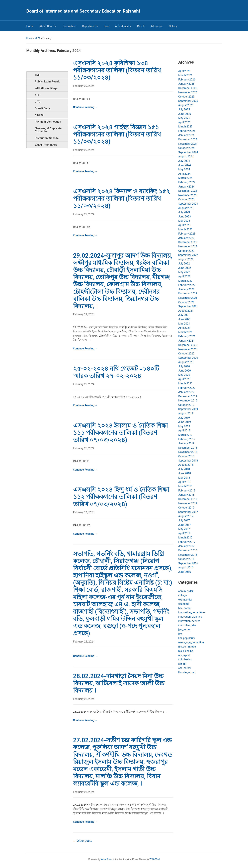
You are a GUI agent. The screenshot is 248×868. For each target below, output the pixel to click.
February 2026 (187, 80)
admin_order (186, 591)
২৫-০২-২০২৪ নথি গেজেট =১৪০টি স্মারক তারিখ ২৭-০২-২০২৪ (116, 372)
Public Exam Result (47, 82)
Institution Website (47, 138)
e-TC (38, 102)
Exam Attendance (46, 145)
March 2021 (185, 332)
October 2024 (186, 148)
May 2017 (184, 529)
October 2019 (186, 405)
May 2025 (184, 118)
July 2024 (184, 161)
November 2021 (188, 298)
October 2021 (186, 302)
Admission (157, 26)
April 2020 (184, 379)
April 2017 (184, 533)
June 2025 (185, 114)
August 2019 (186, 413)
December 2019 (188, 396)
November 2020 (188, 349)
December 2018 (188, 448)
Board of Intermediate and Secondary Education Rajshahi (83, 11)
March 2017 (185, 538)
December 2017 (188, 499)
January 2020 (186, 392)
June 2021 (185, 319)
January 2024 (186, 187)
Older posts (83, 841)
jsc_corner (184, 630)
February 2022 (187, 285)
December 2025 (188, 88)
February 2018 (187, 491)
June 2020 (185, 371)
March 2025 (185, 127)
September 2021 (188, 306)
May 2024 (184, 169)
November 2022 (188, 246)
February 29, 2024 (84, 86)
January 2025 (186, 135)
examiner (184, 604)
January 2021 (186, 341)
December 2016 (188, 550)
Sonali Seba (43, 108)
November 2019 (188, 401)
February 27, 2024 (84, 792)
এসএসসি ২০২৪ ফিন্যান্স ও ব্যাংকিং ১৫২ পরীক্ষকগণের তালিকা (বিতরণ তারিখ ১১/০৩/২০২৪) (122, 199)
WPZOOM (155, 859)
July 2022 (184, 264)
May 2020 (184, 375)
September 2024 (188, 152)
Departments (90, 26)
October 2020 (186, 354)
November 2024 (188, 144)
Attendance (122, 26)
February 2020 (187, 388)
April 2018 (184, 482)
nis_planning (186, 651)
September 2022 (188, 255)
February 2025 (187, 131)
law (180, 634)
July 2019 (184, 418)
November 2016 (188, 555)
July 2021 (184, 315)
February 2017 (187, 542)
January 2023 (186, 238)
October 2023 (186, 199)
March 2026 (185, 75)
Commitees (69, 26)
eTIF (38, 95)
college (183, 595)
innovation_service (189, 621)
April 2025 (184, 122)
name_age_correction (191, 642)
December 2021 (188, 293)
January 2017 (186, 546)
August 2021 (186, 311)
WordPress (107, 859)
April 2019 (184, 430)
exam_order (185, 600)
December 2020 (188, 345)
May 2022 (184, 272)
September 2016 (188, 563)
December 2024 (188, 139)
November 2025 (188, 92)
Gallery (173, 26)
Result (141, 26)
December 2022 (188, 242)
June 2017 (185, 525)
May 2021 (184, 324)
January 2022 (186, 289)
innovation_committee (192, 612)
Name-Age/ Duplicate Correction (48, 130)
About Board (47, 26)
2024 (37, 38)
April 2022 (184, 276)
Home (30, 26)
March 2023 (185, 229)
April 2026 (184, 71)
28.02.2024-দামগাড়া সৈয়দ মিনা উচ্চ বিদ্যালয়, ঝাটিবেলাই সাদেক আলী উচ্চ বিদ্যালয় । (119, 683)
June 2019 (185, 422)
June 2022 (185, 268)
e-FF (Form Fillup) (46, 88)
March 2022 (185, 281)
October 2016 (186, 559)
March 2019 (185, 435)
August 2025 (186, 105)
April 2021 (184, 328)
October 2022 (186, 251)
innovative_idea (187, 625)
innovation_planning (190, 617)
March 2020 (185, 383)
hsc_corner (185, 608)
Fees (106, 26)
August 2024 (186, 156)
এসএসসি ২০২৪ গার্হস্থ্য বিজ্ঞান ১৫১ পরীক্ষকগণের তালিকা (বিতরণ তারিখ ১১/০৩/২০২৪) (117, 134)
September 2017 (188, 512)
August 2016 (186, 567)
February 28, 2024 (84, 448)
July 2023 (184, 212)
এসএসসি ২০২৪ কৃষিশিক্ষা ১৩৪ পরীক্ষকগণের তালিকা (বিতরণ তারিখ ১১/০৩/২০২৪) (117, 70)
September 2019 (188, 409)
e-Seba (39, 115)
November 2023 (188, 195)
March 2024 (185, 178)
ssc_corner (185, 668)
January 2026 (186, 84)
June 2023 (185, 217)
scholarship (185, 659)
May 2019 (184, 426)
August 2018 (186, 465)
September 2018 (188, 461)
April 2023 (184, 225)
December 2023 (188, 191)
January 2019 (186, 443)
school (182, 664)
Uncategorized (187, 672)
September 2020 (188, 358)
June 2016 (185, 572)
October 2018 (186, 456)
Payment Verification (48, 122)
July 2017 (184, 520)
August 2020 (186, 362)
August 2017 (186, 516)
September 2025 (188, 101)
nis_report (184, 655)
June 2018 (185, 473)
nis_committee (187, 647)
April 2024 (184, 174)
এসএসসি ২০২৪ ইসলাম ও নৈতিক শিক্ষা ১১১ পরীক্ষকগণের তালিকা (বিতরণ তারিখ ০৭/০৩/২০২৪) (121, 433)
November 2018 (188, 452)
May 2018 (184, 478)
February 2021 (187, 336)
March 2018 (185, 486)
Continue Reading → (85, 107)
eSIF (38, 75)
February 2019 (187, 439)
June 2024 (185, 165)
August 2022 (186, 259)
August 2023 (186, 208)
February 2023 (187, 234)
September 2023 (188, 204)
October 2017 (186, 508)
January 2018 (186, 495)
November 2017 (188, 503)
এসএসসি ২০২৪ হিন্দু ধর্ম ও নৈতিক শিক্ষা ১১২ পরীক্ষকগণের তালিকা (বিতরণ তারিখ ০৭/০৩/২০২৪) (121, 497)
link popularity (187, 638)
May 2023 (184, 221)
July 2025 (184, 109)
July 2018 (184, 469)
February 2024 (187, 182)
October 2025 (186, 97)
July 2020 (184, 366)
